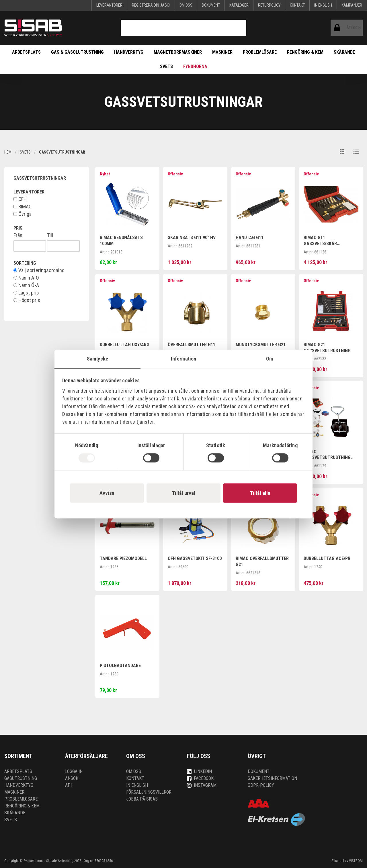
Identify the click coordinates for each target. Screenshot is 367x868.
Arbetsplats (26, 52)
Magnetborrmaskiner (178, 52)
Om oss (186, 5)
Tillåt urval (184, 493)
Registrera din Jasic (151, 5)
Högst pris (27, 300)
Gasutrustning (21, 778)
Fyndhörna (195, 66)
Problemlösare (260, 52)
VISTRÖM (356, 861)
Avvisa (107, 493)
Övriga (23, 214)
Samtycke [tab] (97, 359)
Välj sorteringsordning (39, 270)
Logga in (74, 771)
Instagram (202, 785)
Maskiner (222, 52)
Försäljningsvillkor (149, 792)
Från (18, 235)
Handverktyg (129, 52)
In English (323, 5)
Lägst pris (26, 293)
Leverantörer (109, 5)
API (68, 785)
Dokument (211, 5)
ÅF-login (340, 28)
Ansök (72, 778)
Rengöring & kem (305, 52)
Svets (166, 66)
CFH (20, 199)
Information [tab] (183, 359)
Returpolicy (269, 5)
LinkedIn (199, 771)
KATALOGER (239, 5)
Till (50, 235)
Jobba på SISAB (142, 799)
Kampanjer (352, 5)
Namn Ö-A (26, 285)
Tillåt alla (260, 493)
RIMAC (23, 207)
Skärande (344, 52)
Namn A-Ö (26, 278)
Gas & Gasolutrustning (77, 52)
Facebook (200, 778)
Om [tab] (270, 359)
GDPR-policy (261, 785)
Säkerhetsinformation (272, 778)
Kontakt (297, 5)
